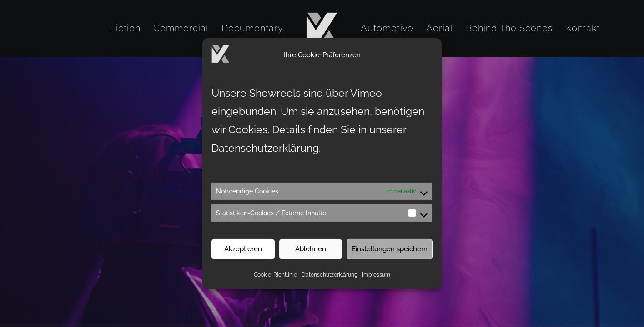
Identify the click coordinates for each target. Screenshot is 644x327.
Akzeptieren (243, 256)
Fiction (125, 28)
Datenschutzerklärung (330, 282)
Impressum (376, 282)
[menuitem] (125, 28)
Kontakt (583, 28)
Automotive (387, 28)
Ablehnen (311, 256)
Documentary (252, 28)
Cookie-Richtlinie (275, 282)
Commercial (181, 28)
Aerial (440, 28)
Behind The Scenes (509, 28)
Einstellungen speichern (390, 256)
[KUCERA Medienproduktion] (322, 28)
